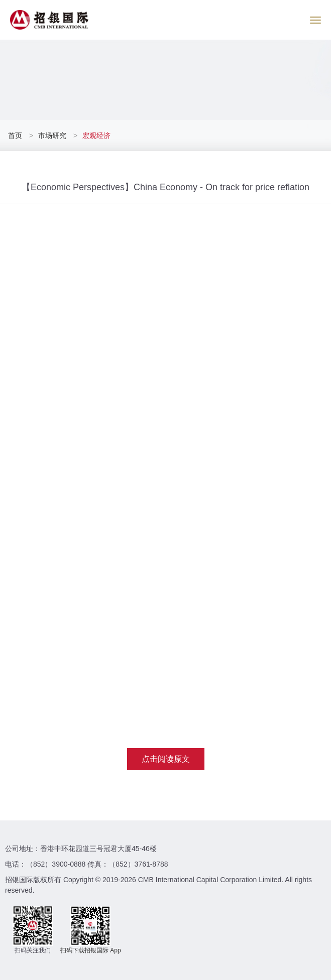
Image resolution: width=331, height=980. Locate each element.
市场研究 (52, 135)
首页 (16, 135)
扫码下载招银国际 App (91, 950)
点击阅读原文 (166, 759)
